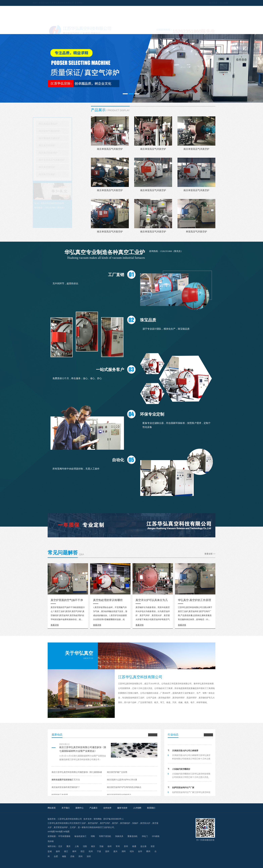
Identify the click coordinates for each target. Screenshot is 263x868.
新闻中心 (100, 30)
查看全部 (210, 554)
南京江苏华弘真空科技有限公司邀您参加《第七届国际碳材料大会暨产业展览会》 (83, 749)
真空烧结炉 (125, 823)
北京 (60, 846)
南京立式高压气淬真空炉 (67, 160)
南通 (134, 846)
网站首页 (58, 30)
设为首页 (198, 3)
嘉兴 (115, 851)
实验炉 (135, 823)
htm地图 (59, 832)
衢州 (148, 851)
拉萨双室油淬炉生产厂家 (183, 789)
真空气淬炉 (105, 823)
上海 (77, 846)
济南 (72, 856)
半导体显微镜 (64, 836)
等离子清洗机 (105, 836)
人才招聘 (184, 30)
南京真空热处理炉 (63, 153)
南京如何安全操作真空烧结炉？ (66, 787)
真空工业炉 (81, 823)
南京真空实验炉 (62, 174)
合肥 (56, 856)
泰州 (74, 851)
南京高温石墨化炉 (63, 124)
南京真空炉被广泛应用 (117, 772)
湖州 (124, 851)
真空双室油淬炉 (61, 827)
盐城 (50, 851)
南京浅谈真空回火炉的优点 (119, 795)
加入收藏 (209, 3)
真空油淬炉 (93, 823)
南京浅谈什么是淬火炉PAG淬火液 (122, 780)
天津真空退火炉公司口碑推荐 (185, 752)
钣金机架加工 (81, 836)
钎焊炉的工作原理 (60, 795)
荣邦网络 (98, 819)
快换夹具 (119, 836)
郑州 (81, 856)
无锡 (101, 846)
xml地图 (51, 832)
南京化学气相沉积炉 (64, 131)
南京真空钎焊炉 (62, 146)
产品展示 (121, 30)
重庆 (68, 846)
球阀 (93, 836)
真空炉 (115, 823)
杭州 (91, 851)
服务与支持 (163, 30)
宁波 (99, 851)
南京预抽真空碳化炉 (64, 138)
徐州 (110, 846)
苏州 (126, 846)
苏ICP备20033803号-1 (113, 819)
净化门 (145, 836)
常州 (118, 846)
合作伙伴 (142, 30)
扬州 (58, 851)
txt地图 (66, 832)
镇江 (66, 851)
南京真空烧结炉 (62, 167)
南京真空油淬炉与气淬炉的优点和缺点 (124, 787)
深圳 (89, 856)
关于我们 (79, 30)
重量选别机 (133, 836)
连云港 (143, 846)
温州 (107, 851)
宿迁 (83, 851)
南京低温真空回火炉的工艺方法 (66, 780)
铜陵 (64, 856)
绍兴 (132, 851)
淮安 (153, 846)
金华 (140, 851)
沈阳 (85, 846)
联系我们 (205, 30)
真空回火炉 (145, 823)
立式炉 (73, 827)
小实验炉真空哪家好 (181, 771)
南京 (93, 846)
